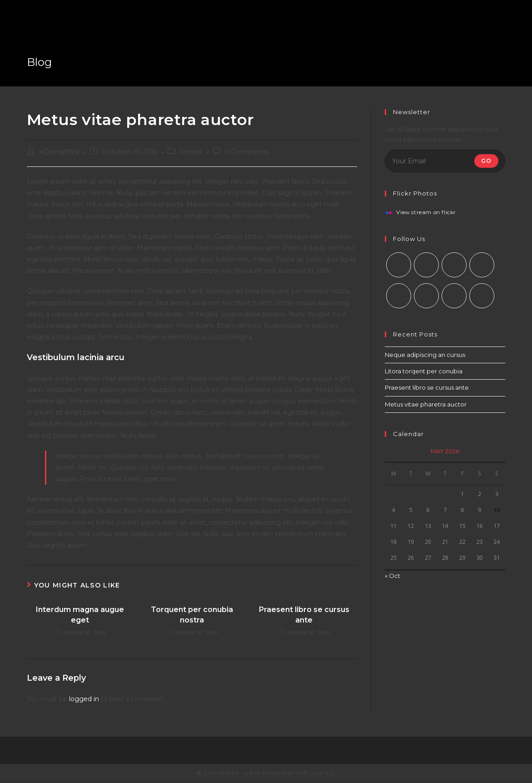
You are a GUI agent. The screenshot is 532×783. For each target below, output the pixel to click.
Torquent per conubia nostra (192, 615)
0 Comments (247, 152)
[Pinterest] (399, 296)
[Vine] (426, 296)
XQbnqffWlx (59, 152)
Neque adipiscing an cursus (425, 355)
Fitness (191, 152)
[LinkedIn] (482, 265)
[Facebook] (426, 265)
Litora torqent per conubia (424, 371)
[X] (399, 265)
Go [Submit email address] (486, 161)
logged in (84, 699)
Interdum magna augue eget (80, 615)
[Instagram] (454, 265)
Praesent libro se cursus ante (304, 615)
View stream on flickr (426, 213)
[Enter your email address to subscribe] (445, 161)
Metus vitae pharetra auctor (426, 404)
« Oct (393, 576)
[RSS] (482, 296)
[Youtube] (454, 296)
